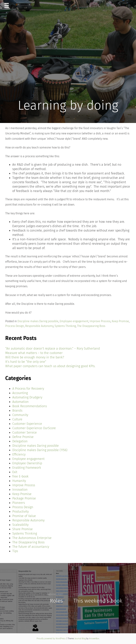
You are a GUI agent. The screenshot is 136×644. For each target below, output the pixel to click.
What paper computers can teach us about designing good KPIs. (50, 366)
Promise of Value (24, 516)
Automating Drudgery (27, 397)
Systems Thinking (65, 326)
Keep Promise (120, 321)
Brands (17, 411)
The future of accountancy (31, 547)
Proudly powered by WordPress (51, 639)
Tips (15, 551)
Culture (17, 419)
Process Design (15, 326)
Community (20, 415)
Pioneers (19, 503)
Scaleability (20, 525)
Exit (15, 472)
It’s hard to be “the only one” (26, 362)
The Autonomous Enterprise (32, 538)
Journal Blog (80, 639)
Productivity (20, 512)
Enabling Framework (27, 468)
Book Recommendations (30, 406)
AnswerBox (94, 639)
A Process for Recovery (28, 389)
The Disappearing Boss (91, 326)
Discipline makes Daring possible (38, 321)
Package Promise (24, 498)
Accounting (20, 393)
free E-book (20, 476)
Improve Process (100, 321)
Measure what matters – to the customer (34, 353)
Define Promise (23, 437)
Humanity (19, 481)
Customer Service (25, 432)
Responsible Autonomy (39, 326)
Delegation (20, 441)
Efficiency (19, 454)
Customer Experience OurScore (34, 428)
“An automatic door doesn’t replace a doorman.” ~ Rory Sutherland (53, 349)
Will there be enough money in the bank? (35, 357)
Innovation (20, 490)
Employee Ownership (27, 463)
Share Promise (23, 529)
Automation (20, 402)
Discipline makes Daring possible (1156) (40, 450)
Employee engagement (74, 321)
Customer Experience (27, 424)
